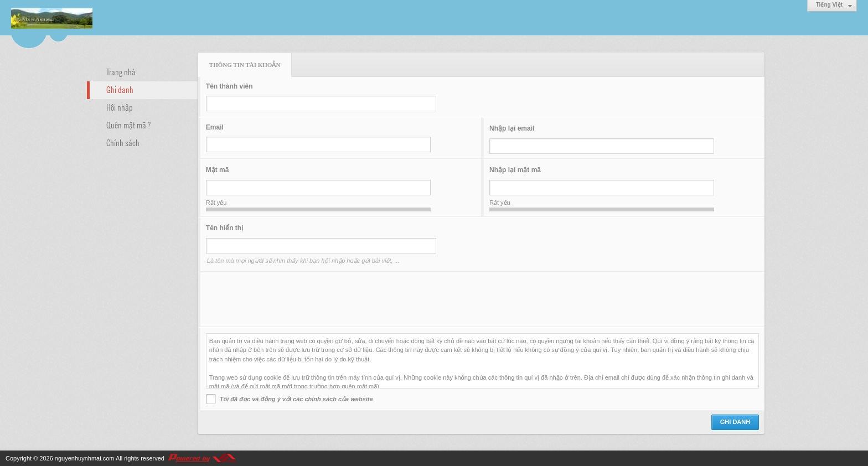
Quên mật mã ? (128, 125)
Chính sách (123, 142)
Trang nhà (121, 71)
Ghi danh (120, 89)
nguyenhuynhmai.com (85, 458)
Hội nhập (120, 107)
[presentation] (290, 299)
